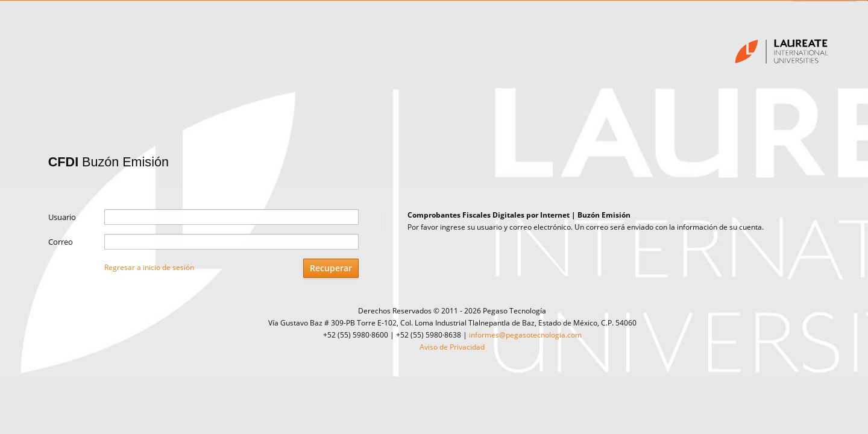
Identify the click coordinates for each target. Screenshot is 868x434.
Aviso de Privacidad (452, 347)
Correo (61, 242)
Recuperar (331, 268)
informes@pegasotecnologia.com (525, 335)
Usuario (62, 217)
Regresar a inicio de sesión (149, 267)
